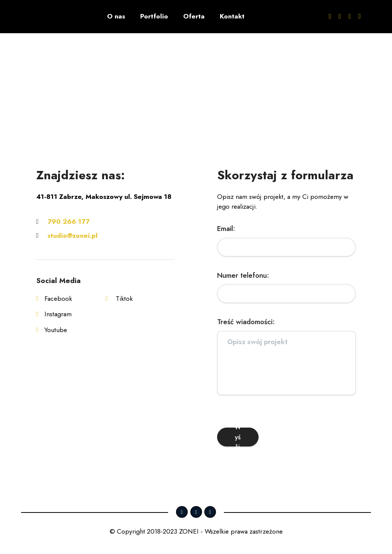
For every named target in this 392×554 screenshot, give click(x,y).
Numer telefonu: (243, 275)
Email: (226, 228)
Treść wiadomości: (246, 322)
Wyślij (238, 437)
